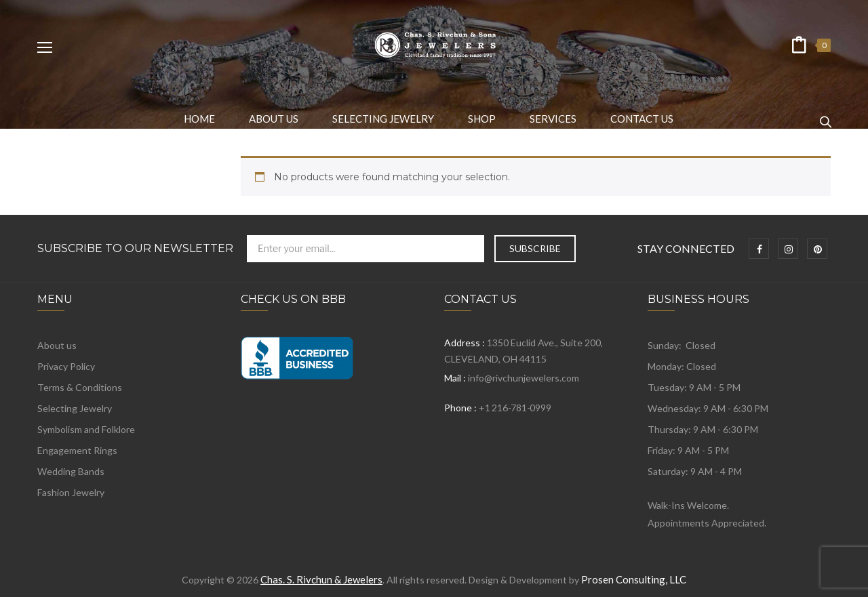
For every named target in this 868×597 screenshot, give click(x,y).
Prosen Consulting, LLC (634, 579)
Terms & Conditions (80, 387)
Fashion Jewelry (71, 492)
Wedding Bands (71, 471)
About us (57, 345)
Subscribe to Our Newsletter (135, 249)
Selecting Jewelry (75, 408)
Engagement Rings (77, 450)
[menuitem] (199, 119)
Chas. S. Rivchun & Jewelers (321, 579)
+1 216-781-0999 (515, 408)
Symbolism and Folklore (86, 429)
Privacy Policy (66, 366)
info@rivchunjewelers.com (524, 378)
